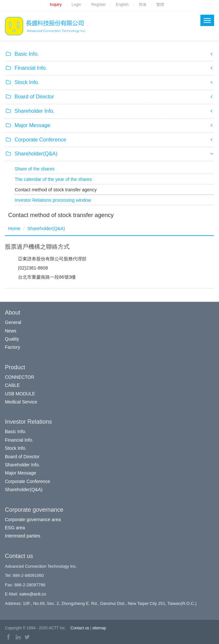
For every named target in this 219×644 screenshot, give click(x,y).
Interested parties (23, 536)
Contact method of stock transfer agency (56, 190)
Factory (13, 347)
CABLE (12, 385)
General (13, 322)
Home (14, 228)
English (122, 5)
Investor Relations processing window (53, 200)
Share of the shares (35, 169)
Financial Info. (19, 440)
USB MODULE (20, 394)
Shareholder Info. (22, 465)
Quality (12, 339)
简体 (143, 5)
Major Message (21, 473)
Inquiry (56, 5)
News (11, 331)
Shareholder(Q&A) (46, 228)
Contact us (80, 628)
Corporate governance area (33, 520)
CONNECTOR (20, 377)
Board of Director (22, 457)
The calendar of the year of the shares (53, 179)
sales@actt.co (33, 594)
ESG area (15, 528)
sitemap (99, 628)
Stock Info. (16, 448)
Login (76, 5)
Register (98, 5)
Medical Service (21, 402)
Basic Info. (16, 432)
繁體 (160, 5)
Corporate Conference (28, 481)
